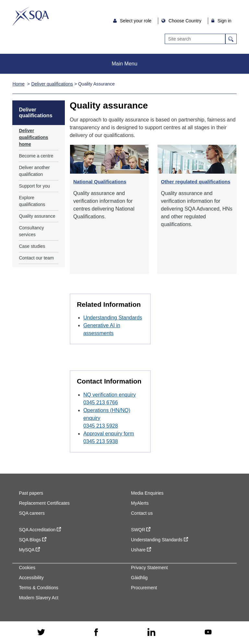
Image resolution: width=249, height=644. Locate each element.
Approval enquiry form (109, 434)
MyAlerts (140, 503)
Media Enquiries (147, 493)
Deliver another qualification (34, 171)
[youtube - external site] (208, 632)
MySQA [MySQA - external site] (29, 550)
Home (18, 84)
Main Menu (124, 64)
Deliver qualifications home (33, 137)
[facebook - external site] (96, 633)
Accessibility (31, 578)
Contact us (142, 513)
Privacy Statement (149, 568)
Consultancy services (31, 231)
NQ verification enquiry (110, 395)
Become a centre (36, 156)
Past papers (31, 493)
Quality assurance (37, 216)
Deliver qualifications (52, 84)
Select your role (136, 21)
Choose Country (186, 21)
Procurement (144, 588)
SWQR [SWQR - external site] (141, 530)
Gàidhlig (139, 578)
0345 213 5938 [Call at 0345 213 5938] (101, 441)
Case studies (32, 246)
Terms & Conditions (38, 588)
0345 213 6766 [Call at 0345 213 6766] (101, 402)
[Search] (195, 39)
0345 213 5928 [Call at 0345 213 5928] (101, 426)
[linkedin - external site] (151, 632)
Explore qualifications (32, 201)
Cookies (27, 568)
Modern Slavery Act (38, 598)
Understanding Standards (113, 318)
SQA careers (32, 513)
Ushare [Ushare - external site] (141, 550)
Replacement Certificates (44, 503)
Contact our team (36, 258)
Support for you (34, 186)
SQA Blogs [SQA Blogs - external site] (33, 540)
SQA (31, 16)
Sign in (225, 21)
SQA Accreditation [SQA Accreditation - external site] (40, 530)
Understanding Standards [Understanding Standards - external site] (160, 540)
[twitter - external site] (41, 633)
